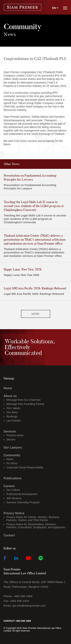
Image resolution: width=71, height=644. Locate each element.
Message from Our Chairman (24, 400)
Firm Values (13, 408)
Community (12, 455)
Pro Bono (12, 463)
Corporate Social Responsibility (25, 467)
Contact (9, 535)
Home (8, 388)
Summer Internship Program (23, 502)
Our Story (12, 412)
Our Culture (13, 490)
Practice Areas (15, 435)
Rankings (12, 416)
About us (10, 396)
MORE (36, 314)
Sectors (11, 439)
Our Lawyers (13, 447)
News (10, 459)
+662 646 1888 (23, 596)
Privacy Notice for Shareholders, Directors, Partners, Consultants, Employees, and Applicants (36, 526)
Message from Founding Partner (25, 404)
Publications (13, 478)
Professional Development (22, 494)
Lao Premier (14, 421)
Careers (9, 486)
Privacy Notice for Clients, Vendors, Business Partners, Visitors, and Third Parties (33, 519)
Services (10, 431)
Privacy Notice (14, 513)
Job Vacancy (14, 498)
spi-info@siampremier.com (29, 606)
